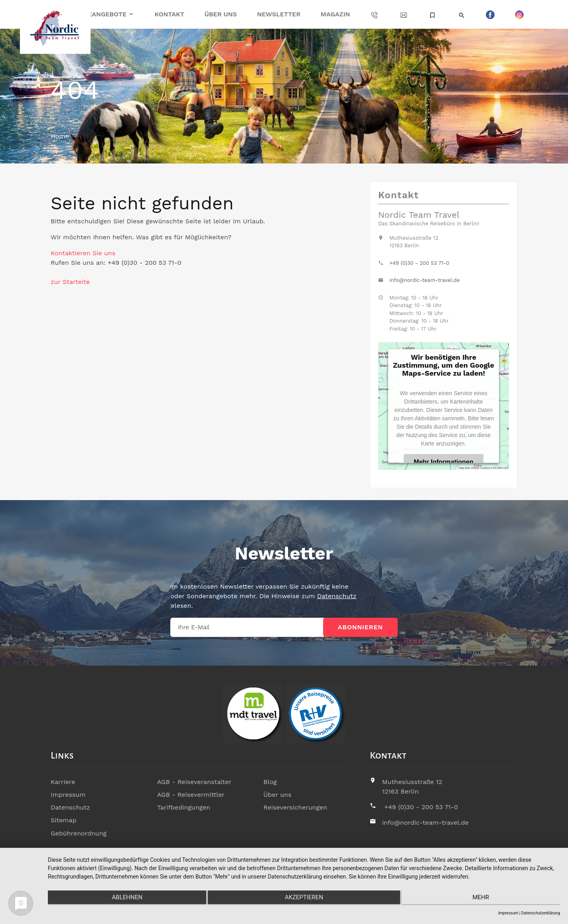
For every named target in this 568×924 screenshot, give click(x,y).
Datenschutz (70, 807)
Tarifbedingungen (184, 807)
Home (60, 136)
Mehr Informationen (443, 462)
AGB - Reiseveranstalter (194, 782)
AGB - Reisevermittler (191, 795)
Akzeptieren (304, 898)
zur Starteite (70, 282)
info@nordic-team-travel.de (424, 280)
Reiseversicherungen (295, 807)
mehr (484, 898)
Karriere (63, 782)
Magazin (335, 14)
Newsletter (279, 14)
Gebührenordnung (79, 833)
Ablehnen (124, 898)
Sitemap (64, 820)
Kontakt (170, 14)
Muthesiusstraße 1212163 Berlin (412, 787)
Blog (270, 782)
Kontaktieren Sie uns (83, 253)
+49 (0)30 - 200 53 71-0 (419, 263)
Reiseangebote (100, 14)
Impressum (68, 795)
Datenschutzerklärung (541, 913)
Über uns (221, 14)
